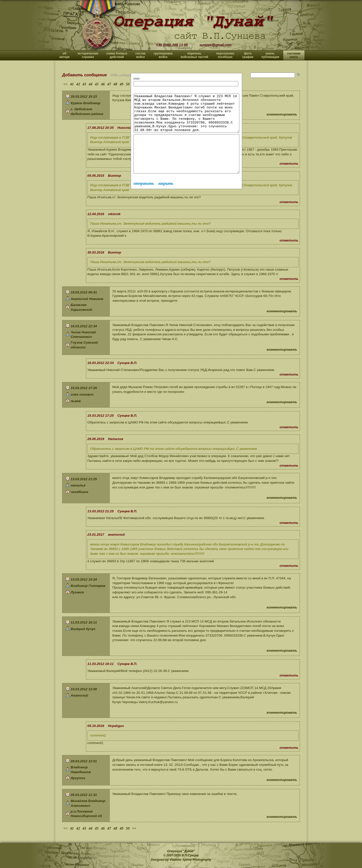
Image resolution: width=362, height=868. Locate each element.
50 (128, 84)
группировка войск (163, 55)
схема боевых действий (117, 55)
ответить (289, 164)
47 (109, 84)
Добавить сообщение (84, 75)
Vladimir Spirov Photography (190, 860)
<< (65, 84)
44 (91, 84)
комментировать (282, 114)
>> (134, 828)
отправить (144, 198)
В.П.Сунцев (190, 855)
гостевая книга (294, 55)
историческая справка (88, 55)
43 (84, 84)
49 (122, 84)
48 (115, 84)
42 (78, 84)
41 (72, 84)
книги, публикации (270, 55)
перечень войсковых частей (194, 55)
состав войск (140, 55)
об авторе (64, 55)
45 (97, 84)
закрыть (166, 198)
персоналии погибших (225, 55)
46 (103, 84)
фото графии (248, 55)
